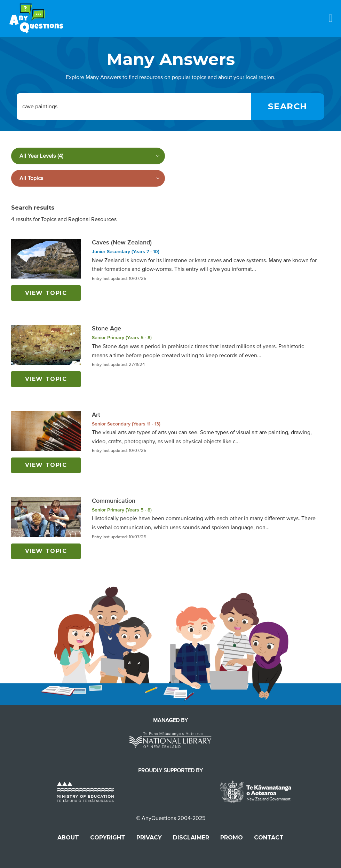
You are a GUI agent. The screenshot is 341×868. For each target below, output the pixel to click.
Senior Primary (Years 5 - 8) (122, 338)
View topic (46, 293)
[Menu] (331, 18)
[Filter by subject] (88, 178)
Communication (114, 501)
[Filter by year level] (88, 156)
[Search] (288, 107)
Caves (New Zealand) (122, 242)
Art (96, 415)
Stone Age (106, 328)
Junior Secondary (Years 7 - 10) (126, 252)
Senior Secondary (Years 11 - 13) (126, 424)
